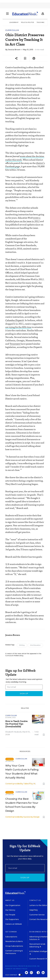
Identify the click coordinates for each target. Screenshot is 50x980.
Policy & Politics (28, 22)
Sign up (25, 878)
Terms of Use (10, 969)
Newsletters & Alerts (14, 941)
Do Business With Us (39, 932)
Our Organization (13, 905)
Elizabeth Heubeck (13, 732)
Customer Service (37, 915)
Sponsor (10, 761)
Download (11, 717)
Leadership (14, 22)
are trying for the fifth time (18, 327)
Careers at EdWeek (14, 924)
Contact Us (35, 900)
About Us (10, 900)
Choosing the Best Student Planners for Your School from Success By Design (22, 805)
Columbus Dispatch (15, 320)
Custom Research (38, 959)
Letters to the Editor (38, 905)
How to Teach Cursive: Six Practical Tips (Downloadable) (17, 724)
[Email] (25, 868)
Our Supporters (12, 919)
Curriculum (12, 30)
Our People (10, 915)
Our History (10, 910)
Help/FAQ (33, 910)
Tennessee (15, 344)
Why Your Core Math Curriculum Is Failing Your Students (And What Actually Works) (22, 772)
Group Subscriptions (14, 946)
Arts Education (35, 645)
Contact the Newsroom (40, 919)
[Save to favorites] (25, 58)
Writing (22, 645)
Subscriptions (11, 937)
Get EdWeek (11, 932)
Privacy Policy (22, 969)
